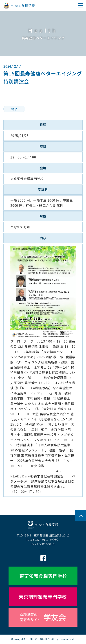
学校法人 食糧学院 (19, 6)
